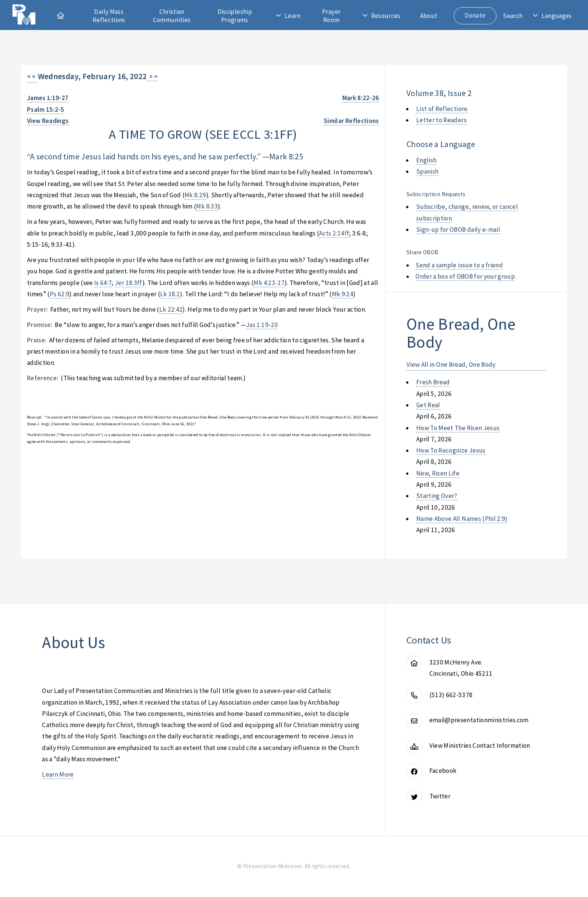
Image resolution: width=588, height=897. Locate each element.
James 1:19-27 (48, 98)
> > (152, 76)
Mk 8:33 (207, 206)
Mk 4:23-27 (269, 283)
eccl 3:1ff (262, 134)
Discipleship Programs (235, 16)
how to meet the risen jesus (458, 428)
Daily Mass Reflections (109, 16)
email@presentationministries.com (479, 720)
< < (32, 76)
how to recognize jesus (451, 450)
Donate (475, 15)
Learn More (58, 774)
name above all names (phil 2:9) (462, 519)
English (426, 160)
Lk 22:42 (171, 309)
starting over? (437, 496)
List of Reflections (442, 109)
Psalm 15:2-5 (46, 109)
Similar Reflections (351, 121)
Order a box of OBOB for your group (465, 276)
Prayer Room (331, 16)
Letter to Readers (441, 120)
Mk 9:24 (343, 294)
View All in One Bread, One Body (451, 364)
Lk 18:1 (170, 294)
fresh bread (433, 382)
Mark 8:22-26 (361, 98)
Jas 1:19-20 (262, 325)
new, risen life (438, 473)
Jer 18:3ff (128, 283)
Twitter (440, 796)
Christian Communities (172, 16)
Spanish (427, 171)
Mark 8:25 (286, 157)
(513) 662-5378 (451, 695)
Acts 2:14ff (334, 233)
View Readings (48, 121)
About (429, 16)
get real (428, 405)
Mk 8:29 (195, 195)
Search (513, 16)
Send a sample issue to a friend (459, 265)
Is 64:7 (103, 283)
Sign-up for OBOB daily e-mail (458, 229)
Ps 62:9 (60, 294)
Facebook (443, 771)
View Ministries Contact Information (480, 745)
